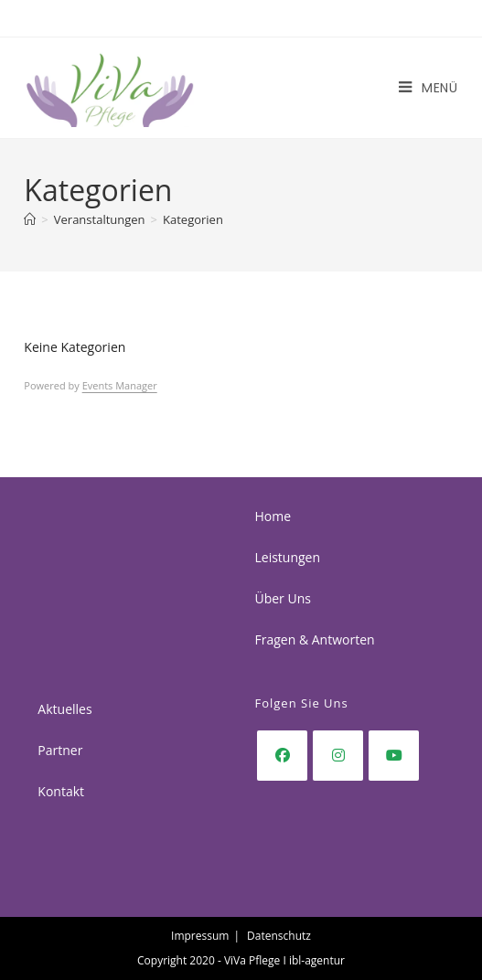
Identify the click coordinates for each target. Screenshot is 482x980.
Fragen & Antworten (314, 639)
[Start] (30, 219)
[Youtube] (394, 756)
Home (273, 516)
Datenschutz (279, 936)
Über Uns (282, 598)
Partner (60, 750)
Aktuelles (64, 709)
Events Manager (120, 385)
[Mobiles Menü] (428, 88)
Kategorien (193, 219)
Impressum (200, 936)
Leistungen (287, 557)
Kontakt (61, 791)
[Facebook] (282, 756)
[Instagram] (338, 756)
